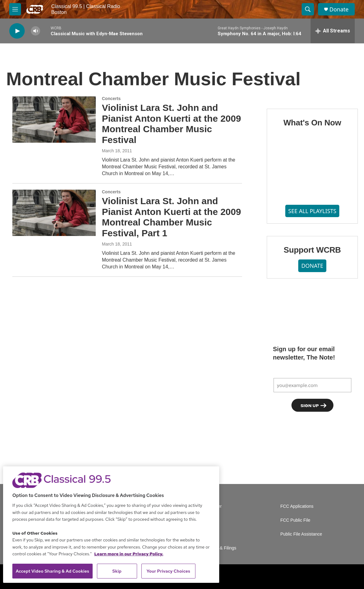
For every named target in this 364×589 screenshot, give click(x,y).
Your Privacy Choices (168, 571)
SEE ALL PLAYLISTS (312, 211)
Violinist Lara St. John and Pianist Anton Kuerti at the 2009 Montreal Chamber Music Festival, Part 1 (172, 217)
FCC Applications (297, 506)
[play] (17, 31)
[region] (111, 525)
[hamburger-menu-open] (15, 9)
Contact (211, 534)
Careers (211, 520)
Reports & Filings (220, 548)
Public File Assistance (301, 534)
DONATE (312, 266)
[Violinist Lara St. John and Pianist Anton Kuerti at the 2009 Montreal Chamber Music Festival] (54, 120)
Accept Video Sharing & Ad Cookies (52, 571)
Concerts (111, 99)
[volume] (36, 31)
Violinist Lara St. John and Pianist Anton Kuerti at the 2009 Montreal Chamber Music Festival (172, 124)
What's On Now (312, 123)
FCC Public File (295, 520)
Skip (117, 571)
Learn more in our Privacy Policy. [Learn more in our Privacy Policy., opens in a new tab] (129, 554)
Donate (339, 9)
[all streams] (333, 31)
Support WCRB (312, 250)
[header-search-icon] (308, 9)
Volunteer (213, 506)
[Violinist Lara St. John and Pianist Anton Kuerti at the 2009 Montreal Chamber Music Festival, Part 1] (54, 213)
